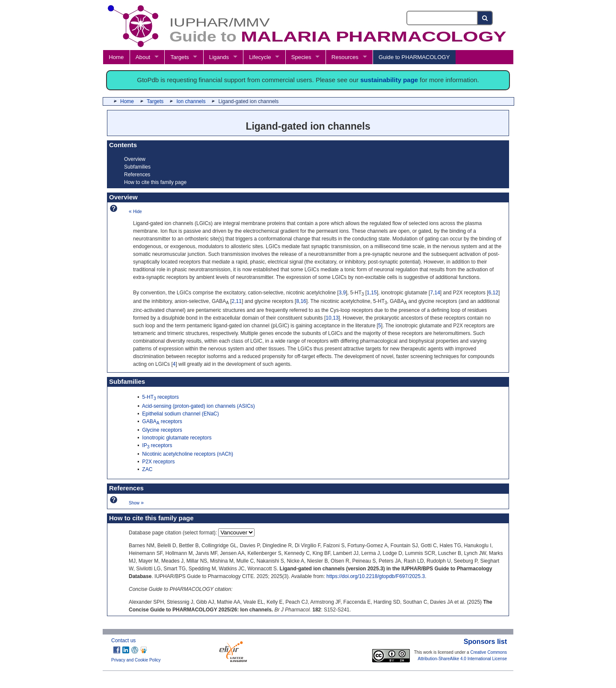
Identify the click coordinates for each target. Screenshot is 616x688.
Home (116, 57)
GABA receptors (162, 421)
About (143, 57)
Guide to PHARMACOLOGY (414, 57)
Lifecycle (260, 57)
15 (374, 293)
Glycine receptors (162, 430)
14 (437, 293)
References (137, 175)
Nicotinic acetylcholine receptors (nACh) (188, 454)
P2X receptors (158, 462)
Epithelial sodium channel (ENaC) (180, 414)
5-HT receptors (160, 397)
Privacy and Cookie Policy (136, 660)
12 (496, 293)
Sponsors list (485, 642)
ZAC (147, 469)
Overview (135, 159)
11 (239, 301)
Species (301, 57)
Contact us (123, 641)
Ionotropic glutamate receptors (177, 438)
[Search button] (485, 18)
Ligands (219, 57)
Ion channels (191, 101)
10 (328, 318)
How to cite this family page (155, 182)
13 (336, 318)
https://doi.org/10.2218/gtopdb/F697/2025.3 (376, 576)
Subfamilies (137, 167)
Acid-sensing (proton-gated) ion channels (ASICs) (198, 406)
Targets (179, 57)
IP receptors (157, 445)
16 (303, 301)
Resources (345, 57)
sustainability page (389, 80)
